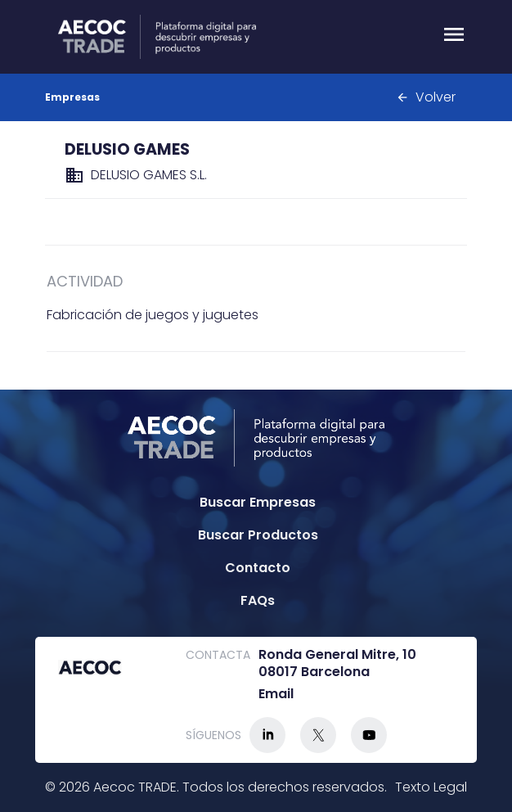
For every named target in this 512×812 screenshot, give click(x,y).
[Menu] (454, 37)
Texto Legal (431, 787)
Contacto (258, 568)
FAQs (258, 600)
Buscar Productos (258, 535)
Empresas (72, 97)
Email (276, 695)
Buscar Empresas (258, 502)
